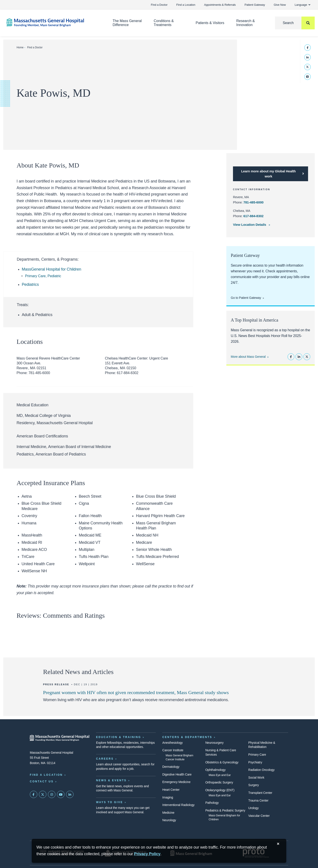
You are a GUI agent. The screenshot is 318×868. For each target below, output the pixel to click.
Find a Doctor (159, 5)
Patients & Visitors (210, 23)
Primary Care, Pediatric (43, 276)
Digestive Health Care (177, 774)
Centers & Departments (187, 737)
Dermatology (171, 767)
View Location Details (250, 225)
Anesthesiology (172, 743)
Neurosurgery (215, 743)
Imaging (168, 797)
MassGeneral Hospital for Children (52, 269)
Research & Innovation (246, 23)
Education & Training (119, 737)
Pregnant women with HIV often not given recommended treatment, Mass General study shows (136, 692)
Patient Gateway (255, 5)
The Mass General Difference (127, 23)
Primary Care (257, 755)
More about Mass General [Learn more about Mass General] (248, 357)
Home (20, 47)
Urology (253, 808)
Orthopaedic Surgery (219, 782)
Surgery (254, 785)
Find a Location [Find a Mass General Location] (46, 775)
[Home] (53, 23)
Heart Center (171, 790)
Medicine (168, 813)
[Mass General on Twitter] (43, 795)
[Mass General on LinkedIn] (70, 795)
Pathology (212, 803)
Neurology (169, 820)
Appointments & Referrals (220, 5)
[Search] (295, 23)
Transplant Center (260, 793)
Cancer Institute (173, 750)
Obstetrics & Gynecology (222, 762)
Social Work (256, 778)
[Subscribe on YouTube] (61, 795)
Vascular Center (259, 816)
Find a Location (186, 5)
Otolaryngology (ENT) (220, 790)
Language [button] (302, 5)
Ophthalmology (216, 770)
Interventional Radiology (178, 805)
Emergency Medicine (176, 782)
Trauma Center (258, 800)
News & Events (111, 780)
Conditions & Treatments (164, 23)
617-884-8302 (253, 216)
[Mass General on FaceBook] (34, 795)
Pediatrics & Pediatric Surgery (225, 810)
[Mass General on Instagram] (52, 795)
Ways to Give (110, 802)
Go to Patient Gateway (246, 298)
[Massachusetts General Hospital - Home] (60, 738)
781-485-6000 (253, 202)
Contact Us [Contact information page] (42, 781)
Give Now (280, 5)
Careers (105, 759)
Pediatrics (30, 284)
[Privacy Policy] (147, 854)
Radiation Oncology (261, 770)
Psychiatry (255, 762)
